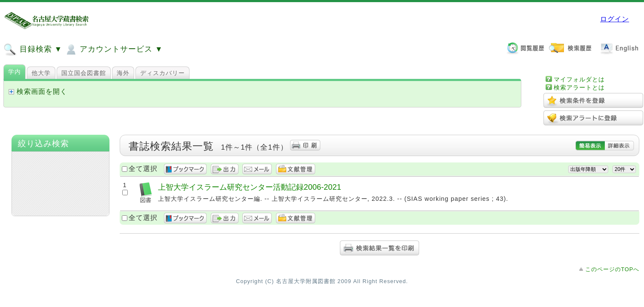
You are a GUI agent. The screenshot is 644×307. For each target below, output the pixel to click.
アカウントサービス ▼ (114, 49)
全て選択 (143, 169)
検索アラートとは (579, 87)
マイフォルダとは (579, 79)
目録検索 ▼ (33, 49)
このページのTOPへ (612, 269)
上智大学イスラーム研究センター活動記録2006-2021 (250, 187)
